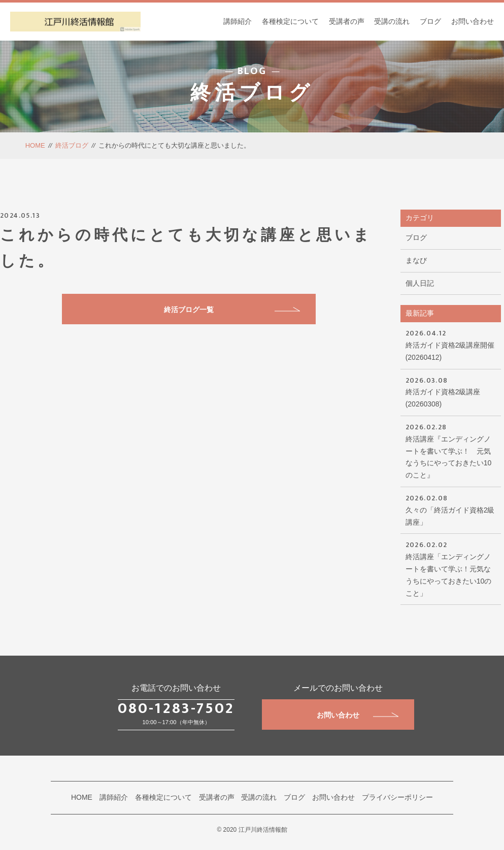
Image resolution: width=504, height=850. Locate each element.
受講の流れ (392, 21)
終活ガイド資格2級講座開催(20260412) (451, 344)
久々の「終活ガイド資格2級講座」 (451, 509)
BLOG (252, 72)
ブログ (430, 21)
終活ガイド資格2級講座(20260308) (451, 392)
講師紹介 (238, 21)
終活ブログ (72, 145)
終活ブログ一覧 (232, 310)
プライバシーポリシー (397, 797)
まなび (416, 260)
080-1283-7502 (176, 708)
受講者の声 (347, 21)
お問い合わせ (473, 21)
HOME (35, 145)
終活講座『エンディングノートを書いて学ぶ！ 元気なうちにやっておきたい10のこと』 (451, 450)
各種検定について (290, 21)
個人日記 (420, 283)
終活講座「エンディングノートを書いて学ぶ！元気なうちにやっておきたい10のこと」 (451, 568)
